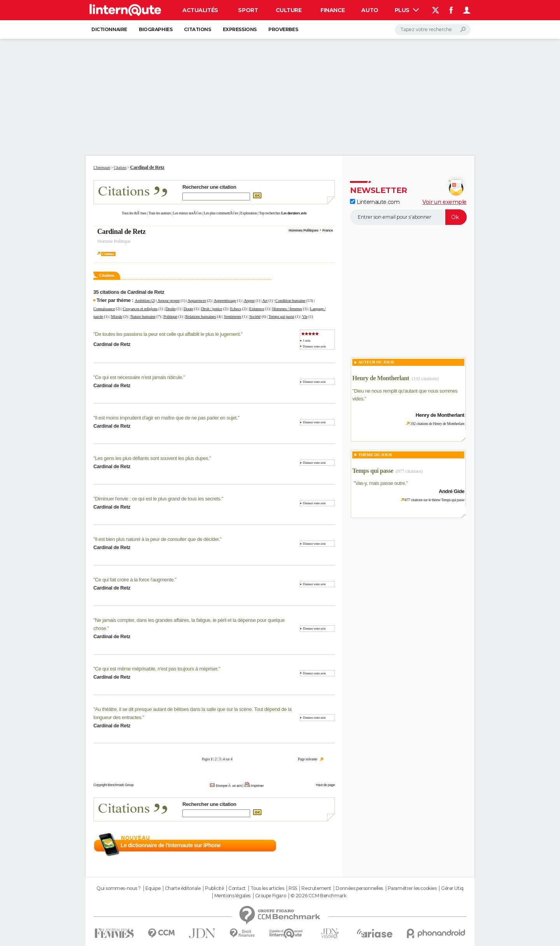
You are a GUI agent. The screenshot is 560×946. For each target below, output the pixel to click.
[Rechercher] (433, 30)
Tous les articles (267, 888)
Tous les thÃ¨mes (134, 213)
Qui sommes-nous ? (119, 888)
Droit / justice (212, 309)
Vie (305, 316)
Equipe (153, 888)
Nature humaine (143, 316)
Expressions (240, 29)
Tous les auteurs (160, 213)
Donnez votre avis (314, 346)
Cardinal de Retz (121, 232)
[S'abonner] (408, 217)
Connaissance (104, 309)
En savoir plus (318, 846)
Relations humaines (200, 316)
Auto (370, 10)
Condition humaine (290, 300)
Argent (249, 300)
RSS (293, 888)
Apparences (197, 300)
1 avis (307, 340)
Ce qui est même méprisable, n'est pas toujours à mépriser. (157, 669)
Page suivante (308, 759)
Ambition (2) (145, 300)
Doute (188, 309)
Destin (170, 309)
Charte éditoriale (183, 888)
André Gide (451, 491)
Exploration (249, 213)
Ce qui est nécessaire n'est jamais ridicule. (139, 377)
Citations (197, 29)
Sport (248, 10)
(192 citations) (425, 378)
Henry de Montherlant (381, 378)
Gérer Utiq (452, 888)
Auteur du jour (376, 362)
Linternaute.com (375, 202)
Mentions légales (232, 896)
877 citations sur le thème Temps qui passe (435, 500)
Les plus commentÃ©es (221, 213)
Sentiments (233, 316)
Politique (170, 316)
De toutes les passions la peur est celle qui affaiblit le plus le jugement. (168, 334)
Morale (116, 316)
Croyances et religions (140, 309)
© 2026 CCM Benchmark (318, 896)
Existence (257, 309)
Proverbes (283, 29)
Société (255, 316)
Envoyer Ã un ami (229, 786)
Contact (237, 888)
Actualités (200, 10)
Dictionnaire (109, 29)
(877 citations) (409, 471)
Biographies (156, 29)
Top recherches (270, 213)
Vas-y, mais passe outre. (381, 483)
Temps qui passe (281, 316)
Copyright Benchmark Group (114, 785)
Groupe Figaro (271, 896)
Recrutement (316, 888)
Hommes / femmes (287, 309)
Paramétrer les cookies (412, 888)
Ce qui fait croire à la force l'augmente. (135, 580)
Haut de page (325, 785)
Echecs (236, 309)
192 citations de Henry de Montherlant (437, 424)
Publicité (214, 888)
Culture (289, 10)
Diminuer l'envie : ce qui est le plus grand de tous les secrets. (158, 499)
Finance (333, 10)
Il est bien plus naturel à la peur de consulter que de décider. (157, 539)
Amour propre (169, 300)
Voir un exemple (444, 202)
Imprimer (257, 786)
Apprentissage (225, 300)
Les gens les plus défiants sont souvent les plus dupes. (152, 458)
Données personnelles (359, 888)
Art (265, 300)
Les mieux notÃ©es (187, 213)
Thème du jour (375, 455)
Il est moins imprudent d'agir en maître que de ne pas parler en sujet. (166, 418)
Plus (407, 10)
